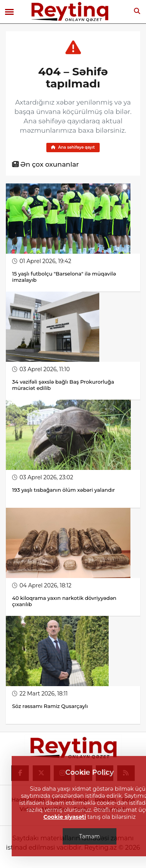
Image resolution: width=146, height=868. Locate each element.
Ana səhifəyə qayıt (73, 147)
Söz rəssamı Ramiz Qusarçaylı (51, 706)
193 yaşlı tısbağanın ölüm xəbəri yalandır (63, 490)
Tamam (90, 836)
